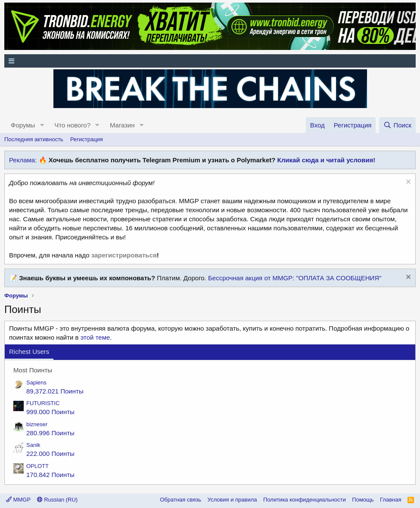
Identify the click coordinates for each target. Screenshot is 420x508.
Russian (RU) (58, 500)
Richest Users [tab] (29, 352)
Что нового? (72, 125)
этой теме (95, 337)
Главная (390, 500)
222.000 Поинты (50, 454)
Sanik (33, 445)
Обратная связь (180, 500)
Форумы (23, 125)
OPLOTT (37, 466)
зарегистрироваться (124, 255)
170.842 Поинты (50, 475)
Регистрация (87, 139)
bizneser (37, 424)
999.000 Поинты (50, 412)
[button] (42, 125)
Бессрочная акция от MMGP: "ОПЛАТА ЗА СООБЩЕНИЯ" (295, 278)
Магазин (122, 125)
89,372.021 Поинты (55, 391)
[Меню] (210, 61)
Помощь (363, 500)
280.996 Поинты (50, 433)
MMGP (18, 500)
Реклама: (23, 160)
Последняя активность (34, 139)
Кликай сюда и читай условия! (327, 160)
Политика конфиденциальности (305, 500)
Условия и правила (232, 500)
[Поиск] (397, 125)
